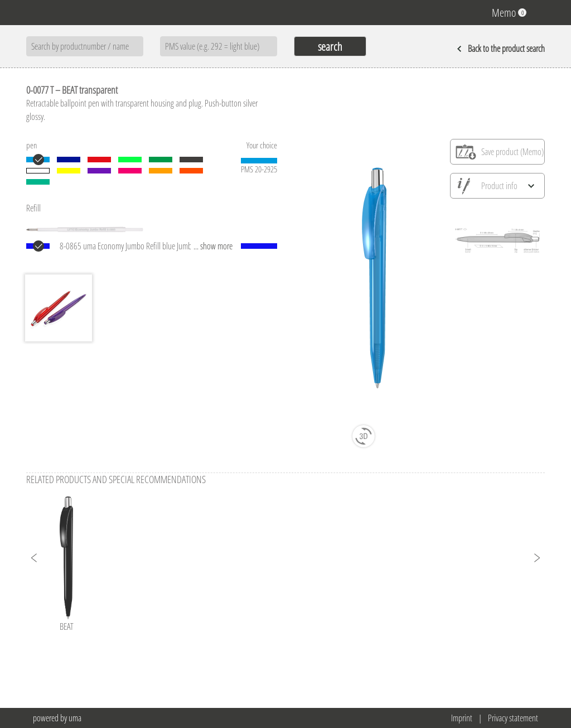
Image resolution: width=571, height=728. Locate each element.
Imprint (462, 718)
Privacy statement (513, 718)
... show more (213, 246)
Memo (509, 13)
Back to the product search (501, 49)
